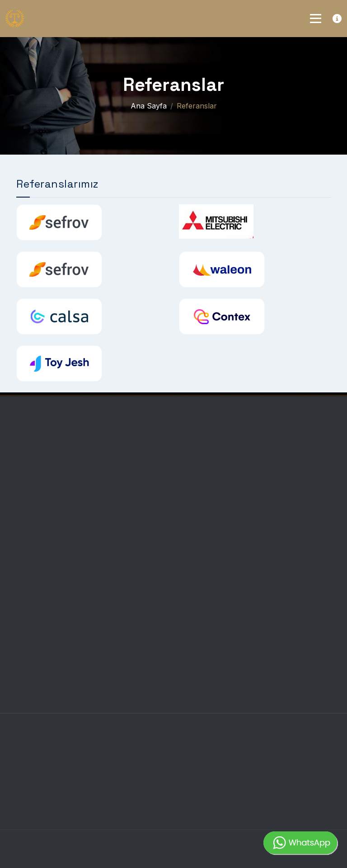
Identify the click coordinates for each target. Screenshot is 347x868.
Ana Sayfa (149, 106)
